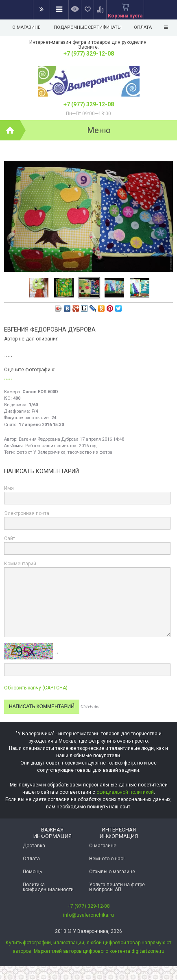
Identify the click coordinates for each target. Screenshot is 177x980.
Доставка (34, 846)
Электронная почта (27, 513)
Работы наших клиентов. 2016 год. (61, 446)
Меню (99, 130)
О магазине (26, 27)
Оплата (31, 859)
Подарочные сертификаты (88, 27)
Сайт (10, 538)
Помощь (32, 872)
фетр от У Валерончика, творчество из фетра (64, 452)
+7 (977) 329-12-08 (89, 54)
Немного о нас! (107, 859)
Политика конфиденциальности (48, 887)
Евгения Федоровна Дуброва (49, 439)
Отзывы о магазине (112, 872)
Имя (9, 488)
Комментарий (20, 564)
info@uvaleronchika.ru (88, 915)
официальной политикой (125, 792)
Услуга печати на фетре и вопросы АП (117, 887)
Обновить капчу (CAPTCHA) (36, 688)
